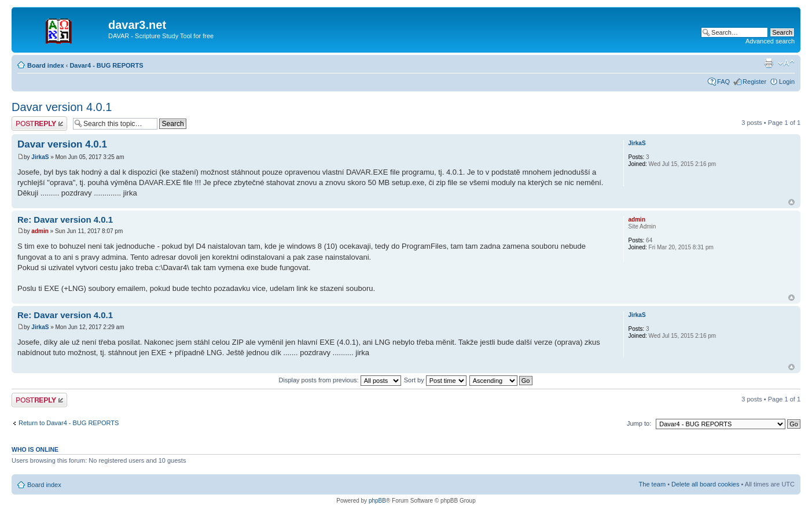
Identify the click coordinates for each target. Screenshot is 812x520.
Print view (769, 63)
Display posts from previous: (340, 380)
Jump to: (639, 423)
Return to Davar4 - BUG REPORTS (69, 423)
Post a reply (39, 123)
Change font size (786, 63)
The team (652, 484)
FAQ (723, 82)
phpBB (377, 501)
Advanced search (770, 41)
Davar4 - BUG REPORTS (106, 65)
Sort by (435, 380)
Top (791, 202)
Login (787, 82)
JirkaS (40, 157)
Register (754, 82)
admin (40, 231)
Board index (46, 65)
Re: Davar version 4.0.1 (65, 220)
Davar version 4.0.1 (62, 107)
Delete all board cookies (705, 484)
